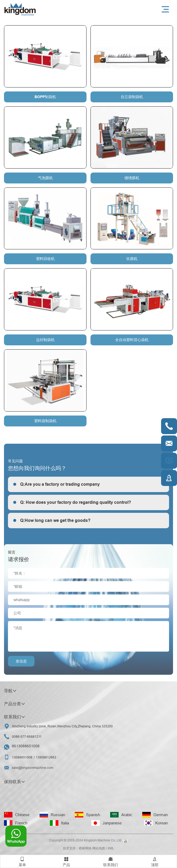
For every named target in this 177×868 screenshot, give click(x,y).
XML (111, 848)
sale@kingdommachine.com (33, 768)
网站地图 (99, 848)
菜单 (22, 861)
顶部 (155, 861)
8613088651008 (26, 746)
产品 (66, 861)
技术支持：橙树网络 (77, 848)
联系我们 (111, 861)
